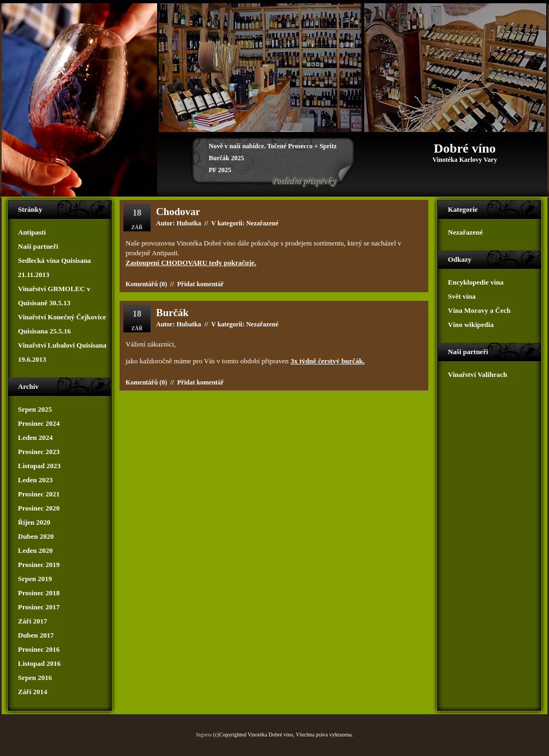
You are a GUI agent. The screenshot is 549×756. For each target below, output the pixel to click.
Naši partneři (38, 246)
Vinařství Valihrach (478, 374)
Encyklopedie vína (476, 282)
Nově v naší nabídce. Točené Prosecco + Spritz (273, 146)
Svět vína (462, 296)
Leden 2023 (35, 480)
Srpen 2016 (35, 678)
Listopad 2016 (39, 663)
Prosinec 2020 (39, 508)
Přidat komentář (201, 284)
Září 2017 (33, 621)
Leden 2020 (35, 550)
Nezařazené (262, 324)
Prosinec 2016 (39, 649)
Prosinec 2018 (39, 593)
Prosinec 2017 (39, 607)
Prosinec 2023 (39, 452)
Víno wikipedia (471, 325)
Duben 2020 (36, 536)
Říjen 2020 (34, 522)
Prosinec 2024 (39, 423)
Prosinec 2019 (39, 565)
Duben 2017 (36, 635)
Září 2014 (33, 692)
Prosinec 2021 (39, 494)
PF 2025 (220, 170)
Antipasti (32, 232)
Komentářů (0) (146, 284)
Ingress (204, 735)
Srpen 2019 (35, 579)
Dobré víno (465, 148)
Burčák (172, 313)
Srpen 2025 (35, 409)
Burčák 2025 (226, 158)
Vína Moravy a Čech (479, 310)
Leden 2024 (35, 437)
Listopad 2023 (39, 466)
